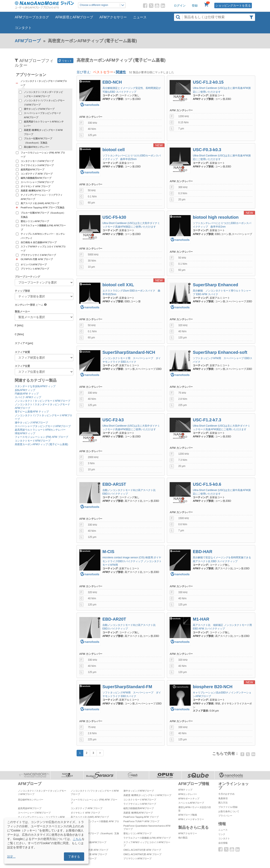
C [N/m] (19, 334)
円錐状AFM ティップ (27, 394)
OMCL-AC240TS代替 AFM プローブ (142, 850)
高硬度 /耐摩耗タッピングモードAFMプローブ (43, 132)
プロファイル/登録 (228, 807)
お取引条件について (229, 811)
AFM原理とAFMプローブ (74, 17)
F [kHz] (19, 325)
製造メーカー (22, 312)
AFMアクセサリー (113, 17)
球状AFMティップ (25, 433)
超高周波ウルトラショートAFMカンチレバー (44, 124)
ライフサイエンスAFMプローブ (37, 165)
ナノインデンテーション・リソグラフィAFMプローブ (42, 197)
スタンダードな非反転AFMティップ (35, 386)
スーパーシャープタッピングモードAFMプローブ (42, 115)
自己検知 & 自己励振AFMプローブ (39, 242)
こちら (77, 839)
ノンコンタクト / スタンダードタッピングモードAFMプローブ (43, 94)
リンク (222, 834)
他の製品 (183, 838)
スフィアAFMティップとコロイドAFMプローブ (43, 249)
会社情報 (223, 843)
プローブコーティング (27, 277)
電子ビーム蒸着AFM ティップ (32, 412)
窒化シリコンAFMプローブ (35, 221)
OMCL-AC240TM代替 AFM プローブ (142, 854)
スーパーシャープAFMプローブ (37, 182)
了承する (74, 857)
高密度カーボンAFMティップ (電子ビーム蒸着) (41, 444)
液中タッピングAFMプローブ (39, 109)
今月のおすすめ (226, 794)
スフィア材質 (22, 352)
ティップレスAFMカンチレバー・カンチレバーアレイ (43, 236)
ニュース (140, 17)
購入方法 (223, 803)
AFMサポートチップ (189, 799)
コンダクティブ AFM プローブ (37, 174)
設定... (11, 857)
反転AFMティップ (25, 390)
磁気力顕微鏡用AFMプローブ (36, 178)
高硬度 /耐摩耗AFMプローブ (35, 191)
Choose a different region (103, 5)
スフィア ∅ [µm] (24, 343)
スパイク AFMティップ (28, 397)
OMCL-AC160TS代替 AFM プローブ (89, 850)
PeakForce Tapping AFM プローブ (141, 817)
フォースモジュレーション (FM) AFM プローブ (43, 155)
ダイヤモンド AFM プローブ (35, 186)
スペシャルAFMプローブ (191, 803)
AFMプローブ (28, 41)
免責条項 (223, 798)
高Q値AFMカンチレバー (36, 147)
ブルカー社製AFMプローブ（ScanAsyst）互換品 (38, 141)
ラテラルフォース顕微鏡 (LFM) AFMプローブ (43, 228)
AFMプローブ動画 (188, 815)
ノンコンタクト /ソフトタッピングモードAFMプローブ (44, 103)
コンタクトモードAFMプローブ (37, 161)
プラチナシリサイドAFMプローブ (38, 255)
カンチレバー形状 (25, 305)
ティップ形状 (22, 291)
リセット (65, 61)
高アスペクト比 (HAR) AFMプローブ (40, 203)
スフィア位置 (22, 366)
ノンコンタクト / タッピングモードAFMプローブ (43, 401)
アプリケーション (31, 75)
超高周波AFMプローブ (32, 170)
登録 (195, 5)
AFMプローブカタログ (32, 17)
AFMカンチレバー (188, 794)
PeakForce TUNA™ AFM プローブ (141, 821)
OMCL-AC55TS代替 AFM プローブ (89, 854)
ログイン (180, 5)
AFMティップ (185, 790)
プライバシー (225, 816)
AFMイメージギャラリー (191, 819)
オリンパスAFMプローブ (34, 264)
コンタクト (23, 28)
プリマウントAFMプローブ (35, 269)
